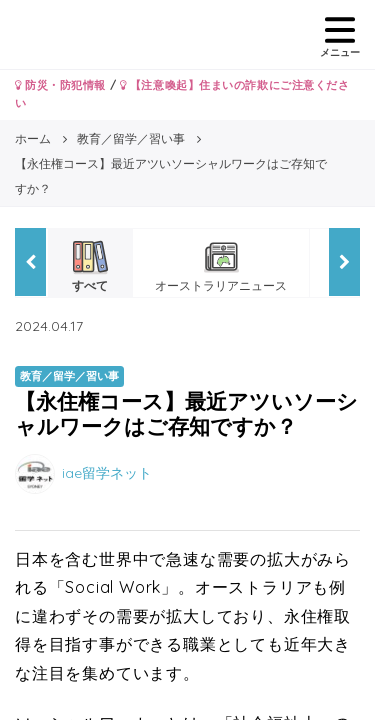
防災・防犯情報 (60, 85)
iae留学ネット (107, 473)
